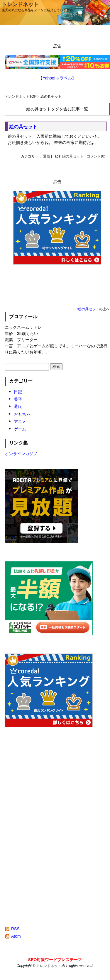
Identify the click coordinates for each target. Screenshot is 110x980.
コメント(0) (96, 156)
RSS (15, 929)
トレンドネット (20, 4)
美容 (18, 399)
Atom (16, 936)
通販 (47, 156)
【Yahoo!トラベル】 (57, 78)
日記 (18, 392)
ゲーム (20, 429)
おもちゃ (22, 414)
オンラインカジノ (21, 454)
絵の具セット (23, 127)
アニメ (20, 422)
